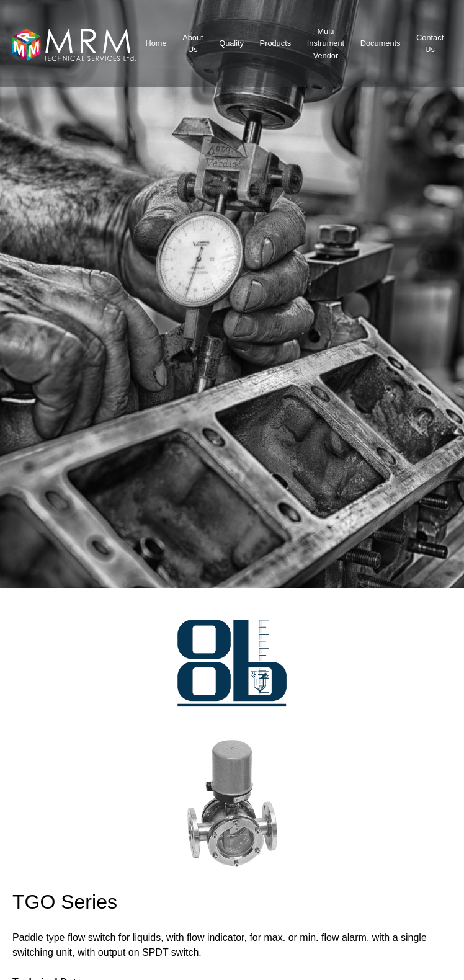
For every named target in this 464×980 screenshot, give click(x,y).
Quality (231, 43)
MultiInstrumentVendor (326, 43)
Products (276, 43)
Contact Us (430, 43)
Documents (381, 43)
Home (156, 43)
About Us (193, 43)
